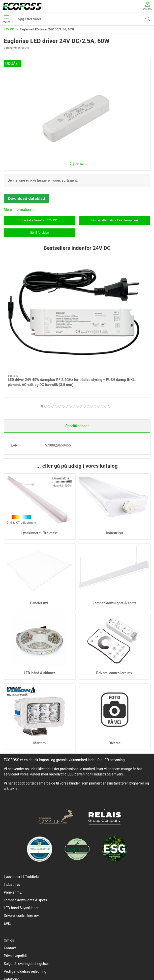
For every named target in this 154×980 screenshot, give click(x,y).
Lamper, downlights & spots (115, 548)
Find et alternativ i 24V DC (39, 220)
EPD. (7, 868)
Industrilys (114, 477)
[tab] (60, 350)
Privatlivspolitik (16, 900)
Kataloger (11, 924)
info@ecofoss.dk (84, 964)
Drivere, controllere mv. (115, 618)
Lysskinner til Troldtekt (40, 477)
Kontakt (10, 893)
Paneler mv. (40, 548)
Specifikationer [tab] (77, 370)
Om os (9, 885)
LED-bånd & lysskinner (21, 852)
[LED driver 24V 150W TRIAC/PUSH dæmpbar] (115, 291)
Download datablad (26, 199)
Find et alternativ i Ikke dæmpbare (115, 220)
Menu (6, 19)
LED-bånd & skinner (39, 618)
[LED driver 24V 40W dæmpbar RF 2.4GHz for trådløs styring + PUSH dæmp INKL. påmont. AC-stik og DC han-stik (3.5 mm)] (39, 291)
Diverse (115, 688)
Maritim (39, 688)
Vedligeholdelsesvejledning (25, 916)
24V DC (9, 29)
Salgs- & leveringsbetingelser (26, 908)
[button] (77, 114)
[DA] (22, 6)
